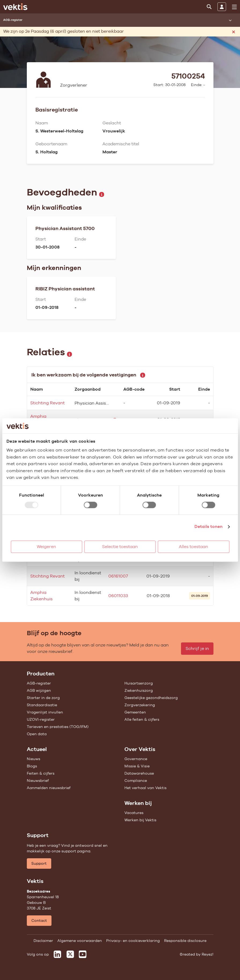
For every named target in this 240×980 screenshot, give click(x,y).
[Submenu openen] (230, 20)
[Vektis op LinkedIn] (57, 954)
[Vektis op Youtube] (83, 954)
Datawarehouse (139, 773)
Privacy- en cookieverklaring (133, 941)
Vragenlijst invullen (45, 712)
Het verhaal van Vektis (145, 788)
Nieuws (34, 759)
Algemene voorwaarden (80, 941)
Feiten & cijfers (41, 773)
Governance (136, 759)
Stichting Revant (47, 403)
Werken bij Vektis (140, 820)
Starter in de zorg (43, 698)
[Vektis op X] (70, 954)
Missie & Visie (137, 766)
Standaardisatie (42, 705)
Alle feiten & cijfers (142, 719)
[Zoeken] (209, 7)
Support (39, 863)
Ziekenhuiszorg (139, 690)
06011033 (118, 596)
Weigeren (46, 547)
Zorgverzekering (140, 705)
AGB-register (39, 683)
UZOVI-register (41, 719)
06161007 (118, 576)
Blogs (32, 766)
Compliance (136, 781)
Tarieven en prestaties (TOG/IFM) (58, 727)
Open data (37, 734)
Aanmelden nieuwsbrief (49, 788)
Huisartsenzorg (139, 683)
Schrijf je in (197, 648)
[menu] (234, 7)
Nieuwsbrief (38, 781)
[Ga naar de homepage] (15, 7)
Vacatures (134, 813)
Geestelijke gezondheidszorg (151, 698)
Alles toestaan (193, 547)
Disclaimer (43, 941)
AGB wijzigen (39, 690)
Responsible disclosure (185, 941)
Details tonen (208, 526)
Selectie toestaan (120, 547)
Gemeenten (135, 712)
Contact (39, 920)
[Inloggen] (222, 7)
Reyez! (208, 954)
